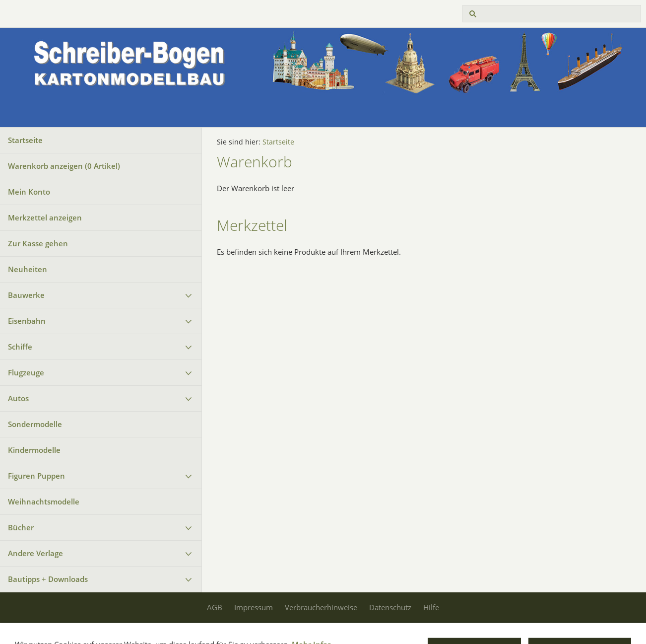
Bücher (21, 527)
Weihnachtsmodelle (44, 501)
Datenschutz (390, 607)
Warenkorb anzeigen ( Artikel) (64, 166)
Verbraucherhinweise (321, 607)
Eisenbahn (27, 321)
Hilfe (431, 607)
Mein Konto (29, 192)
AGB (215, 607)
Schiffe (20, 347)
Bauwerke (26, 295)
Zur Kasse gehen (38, 243)
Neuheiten (28, 269)
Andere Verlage (35, 553)
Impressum (254, 607)
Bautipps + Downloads (48, 579)
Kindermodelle (34, 450)
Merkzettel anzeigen (45, 217)
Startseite (25, 140)
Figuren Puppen (36, 476)
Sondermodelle (35, 424)
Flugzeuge (26, 372)
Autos (18, 398)
